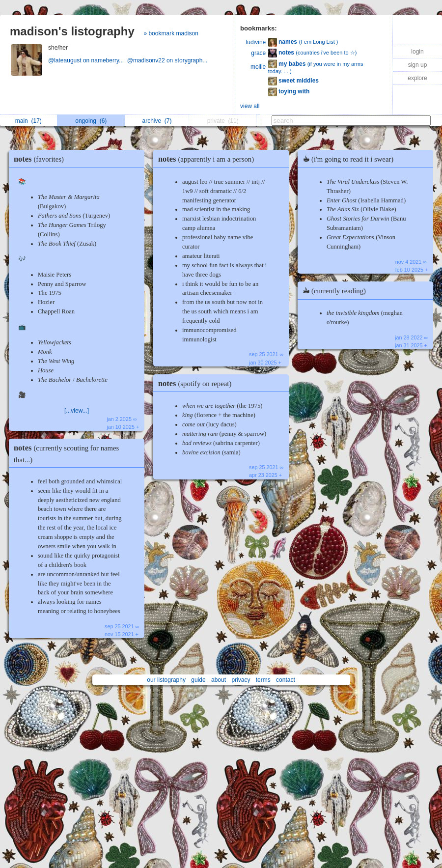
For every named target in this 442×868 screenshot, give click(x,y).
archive (157, 121)
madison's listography (72, 31)
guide (198, 680)
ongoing (91, 121)
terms (263, 680)
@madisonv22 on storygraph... (168, 60)
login (417, 52)
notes (41, 159)
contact (286, 680)
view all (250, 106)
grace (258, 53)
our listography (166, 680)
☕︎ (350, 159)
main (28, 121)
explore (417, 78)
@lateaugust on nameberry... (88, 60)
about (219, 680)
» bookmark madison (171, 33)
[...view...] (77, 411)
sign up (418, 65)
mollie (258, 67)
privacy (241, 680)
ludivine (256, 42)
